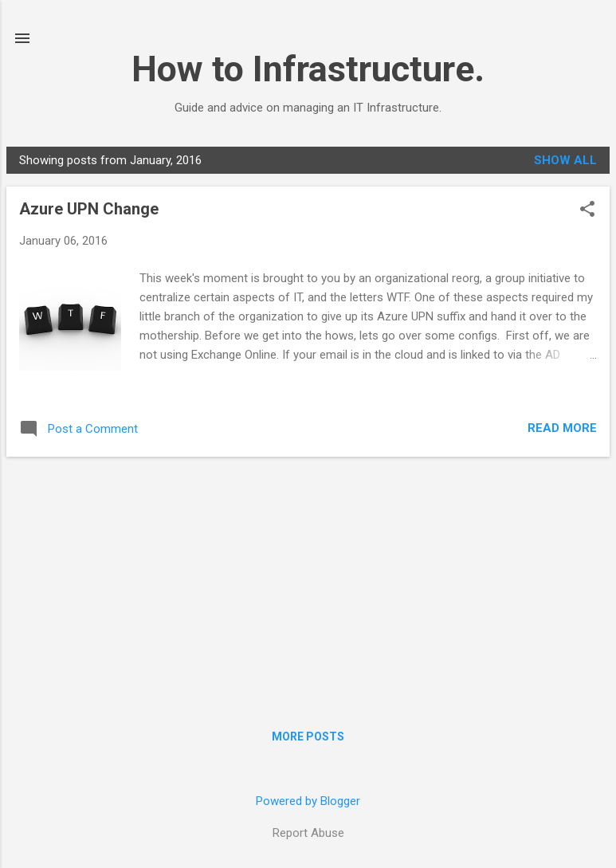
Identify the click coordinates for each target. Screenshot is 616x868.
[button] (587, 210)
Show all (565, 160)
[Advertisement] (308, 581)
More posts (308, 736)
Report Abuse (308, 833)
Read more (562, 428)
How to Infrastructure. (308, 69)
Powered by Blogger (308, 801)
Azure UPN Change (89, 209)
